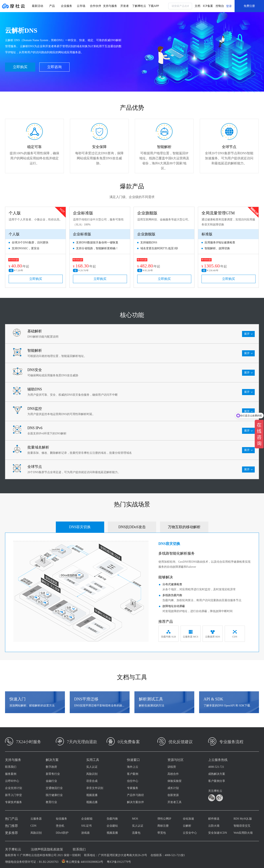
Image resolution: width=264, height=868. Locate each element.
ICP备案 (208, 6)
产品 (52, 6)
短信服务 (61, 819)
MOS (135, 819)
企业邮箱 (87, 819)
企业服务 (67, 6)
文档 (197, 6)
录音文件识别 (95, 788)
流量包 (136, 833)
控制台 (220, 6)
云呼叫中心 (12, 781)
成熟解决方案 (217, 774)
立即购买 (20, 67)
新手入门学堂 (14, 795)
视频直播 (92, 795)
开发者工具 (175, 802)
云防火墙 (214, 826)
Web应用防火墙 (243, 833)
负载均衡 (112, 819)
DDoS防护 (62, 833)
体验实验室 (175, 781)
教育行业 (51, 802)
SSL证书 (86, 826)
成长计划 (173, 788)
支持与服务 (110, 6)
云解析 (187, 826)
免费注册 (249, 6)
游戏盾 (85, 833)
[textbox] (180, 6)
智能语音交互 (242, 826)
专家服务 (133, 788)
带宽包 (162, 833)
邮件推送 (214, 819)
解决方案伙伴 (135, 802)
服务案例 (11, 774)
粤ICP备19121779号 (119, 862)
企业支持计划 (14, 788)
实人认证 (92, 767)
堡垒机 (60, 826)
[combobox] (180, 6)
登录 (229, 6)
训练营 (172, 767)
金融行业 (51, 781)
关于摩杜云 (13, 849)
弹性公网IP (164, 819)
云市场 (81, 6)
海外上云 (133, 767)
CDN (33, 826)
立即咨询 (54, 67)
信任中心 (133, 781)
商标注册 (163, 826)
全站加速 (188, 819)
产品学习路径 (135, 795)
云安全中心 (190, 833)
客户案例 (133, 774)
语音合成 (92, 781)
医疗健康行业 (54, 795)
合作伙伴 (96, 6)
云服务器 (36, 819)
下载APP (154, 6)
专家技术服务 (14, 802)
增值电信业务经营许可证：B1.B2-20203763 (32, 862)
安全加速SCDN (218, 833)
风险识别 (92, 774)
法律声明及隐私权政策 (47, 849)
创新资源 (173, 795)
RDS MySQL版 (243, 819)
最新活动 (37, 6)
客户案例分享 (217, 781)
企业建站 (112, 826)
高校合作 (173, 774)
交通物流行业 (54, 788)
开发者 (125, 6)
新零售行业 (53, 774)
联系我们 (11, 767)
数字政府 (51, 767)
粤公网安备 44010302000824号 (85, 862)
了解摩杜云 (139, 6)
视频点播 (92, 802)
